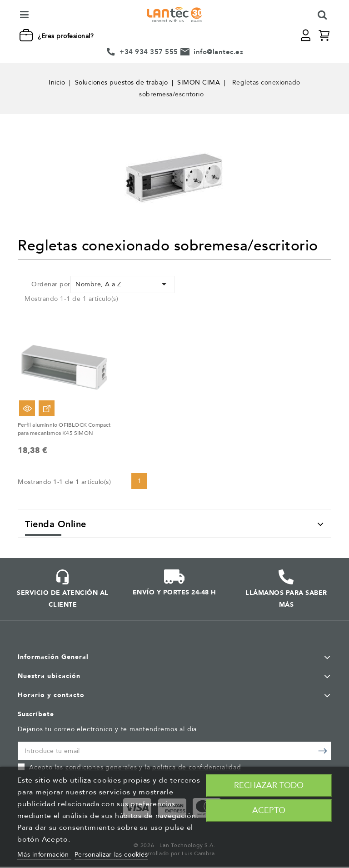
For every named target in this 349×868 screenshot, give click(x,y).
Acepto (269, 811)
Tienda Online (56, 526)
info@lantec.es (218, 52)
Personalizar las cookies (111, 855)
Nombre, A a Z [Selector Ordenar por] (122, 284)
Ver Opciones (47, 408)
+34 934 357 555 (149, 52)
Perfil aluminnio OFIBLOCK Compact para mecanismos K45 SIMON (64, 429)
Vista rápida (27, 408)
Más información (44, 855)
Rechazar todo (269, 786)
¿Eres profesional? (66, 36)
